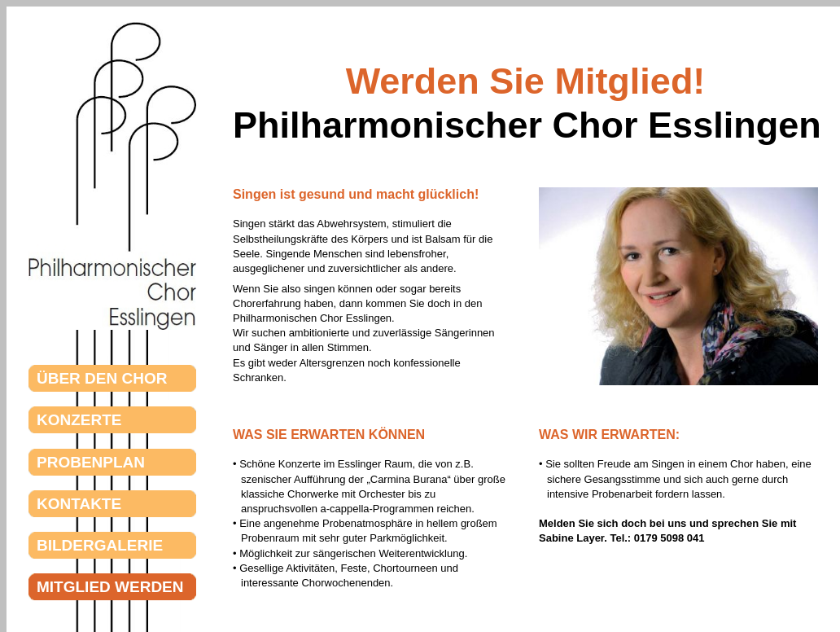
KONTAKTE (124, 504)
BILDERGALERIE (140, 545)
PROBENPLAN (131, 462)
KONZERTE (124, 420)
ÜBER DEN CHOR (134, 378)
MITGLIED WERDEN (142, 587)
